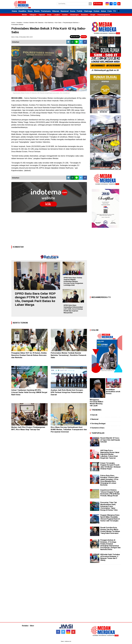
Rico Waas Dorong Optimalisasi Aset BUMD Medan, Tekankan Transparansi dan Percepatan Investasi (69, 430)
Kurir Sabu (58, 23)
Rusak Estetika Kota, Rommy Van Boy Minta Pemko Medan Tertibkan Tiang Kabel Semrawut (110, 530)
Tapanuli (42, 15)
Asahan (65, 15)
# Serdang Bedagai (98, 424)
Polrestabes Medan (17, 25)
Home (14, 11)
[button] (119, 10)
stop (84, 37)
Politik (80, 11)
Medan (24, 15)
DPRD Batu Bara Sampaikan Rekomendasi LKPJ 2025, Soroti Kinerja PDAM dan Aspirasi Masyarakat (73, 309)
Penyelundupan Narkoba (71, 23)
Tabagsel (33, 15)
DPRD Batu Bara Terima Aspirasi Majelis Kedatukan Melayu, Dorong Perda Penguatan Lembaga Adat (73, 281)
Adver (103, 11)
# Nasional (94, 419)
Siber (32, 626)
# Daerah (94, 415)
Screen (98, 4)
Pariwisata (46, 11)
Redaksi (25, 626)
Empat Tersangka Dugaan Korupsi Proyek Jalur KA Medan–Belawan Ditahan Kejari (110, 466)
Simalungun (74, 15)
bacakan (75, 37)
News (30, 11)
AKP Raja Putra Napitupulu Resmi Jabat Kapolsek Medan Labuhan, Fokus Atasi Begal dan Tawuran (110, 454)
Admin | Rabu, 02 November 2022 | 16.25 (22, 37)
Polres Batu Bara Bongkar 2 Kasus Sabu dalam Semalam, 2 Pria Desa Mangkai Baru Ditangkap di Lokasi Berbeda (109, 480)
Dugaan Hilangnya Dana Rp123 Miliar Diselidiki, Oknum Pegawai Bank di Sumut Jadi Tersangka (110, 518)
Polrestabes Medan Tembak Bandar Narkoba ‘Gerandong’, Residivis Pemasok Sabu (68, 355)
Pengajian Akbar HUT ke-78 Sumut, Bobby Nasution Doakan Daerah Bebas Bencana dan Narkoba (29, 355)
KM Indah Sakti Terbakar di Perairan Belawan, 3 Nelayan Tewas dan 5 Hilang (110, 557)
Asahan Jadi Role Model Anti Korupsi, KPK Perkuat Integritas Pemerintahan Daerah (67, 392)
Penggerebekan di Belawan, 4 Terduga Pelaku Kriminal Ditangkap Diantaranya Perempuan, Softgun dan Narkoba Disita (110, 545)
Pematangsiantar (104, 15)
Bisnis (37, 11)
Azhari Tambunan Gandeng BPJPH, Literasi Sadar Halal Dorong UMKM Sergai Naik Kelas (29, 392)
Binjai (49, 15)
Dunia (73, 11)
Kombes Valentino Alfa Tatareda (33, 23)
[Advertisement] (49, 230)
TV (114, 11)
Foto (110, 11)
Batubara (85, 15)
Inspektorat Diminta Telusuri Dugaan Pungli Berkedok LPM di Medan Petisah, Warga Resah (110, 493)
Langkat (57, 15)
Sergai (93, 15)
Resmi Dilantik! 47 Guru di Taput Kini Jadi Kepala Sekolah (110, 440)
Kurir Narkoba (49, 23)
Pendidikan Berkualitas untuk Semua (113, 392)
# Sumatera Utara (97, 428)
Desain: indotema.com (66, 641)
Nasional (65, 11)
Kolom (97, 11)
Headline (22, 11)
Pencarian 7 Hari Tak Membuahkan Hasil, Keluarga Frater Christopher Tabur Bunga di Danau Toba (109, 506)
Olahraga (88, 11)
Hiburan (56, 11)
